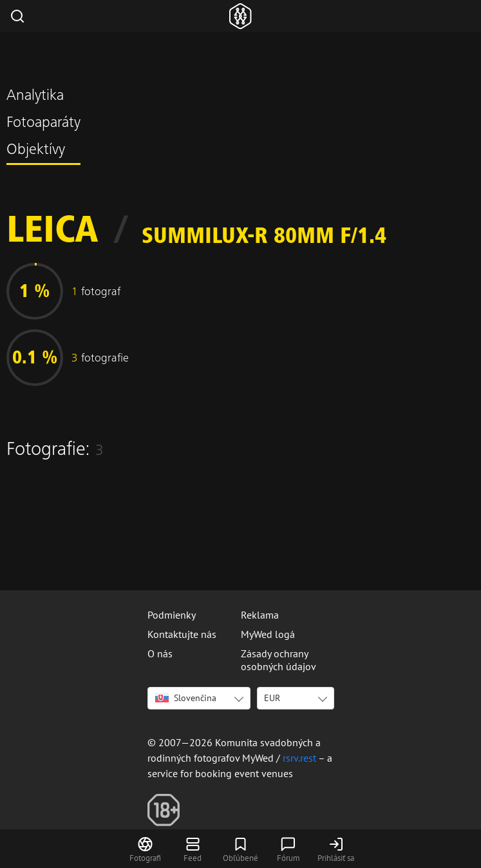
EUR (272, 698)
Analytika (35, 97)
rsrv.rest (299, 758)
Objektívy (36, 151)
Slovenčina (186, 698)
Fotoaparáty (43, 124)
